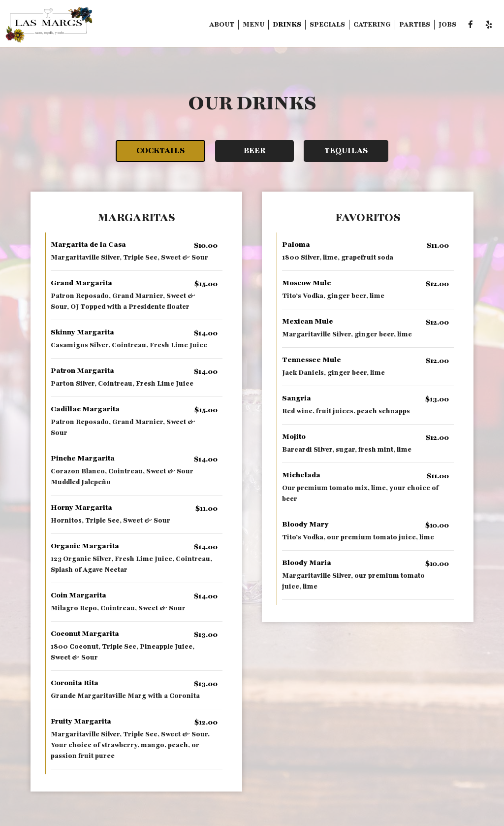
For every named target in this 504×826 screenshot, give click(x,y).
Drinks (287, 24)
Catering (372, 24)
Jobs (447, 24)
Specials (327, 24)
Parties (415, 24)
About (222, 24)
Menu (253, 24)
